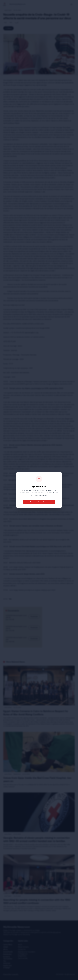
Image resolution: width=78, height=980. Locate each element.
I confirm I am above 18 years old (39, 502)
